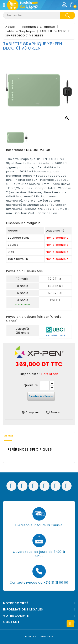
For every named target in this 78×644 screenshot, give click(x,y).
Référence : (16, 150)
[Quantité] (45, 386)
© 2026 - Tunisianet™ (39, 637)
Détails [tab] (9, 436)
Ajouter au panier (41, 396)
